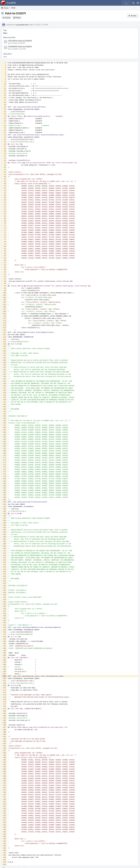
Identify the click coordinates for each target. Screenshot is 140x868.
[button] (138, 3)
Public (18, 18)
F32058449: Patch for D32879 (20, 47)
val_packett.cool (22, 25)
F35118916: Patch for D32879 (20, 41)
